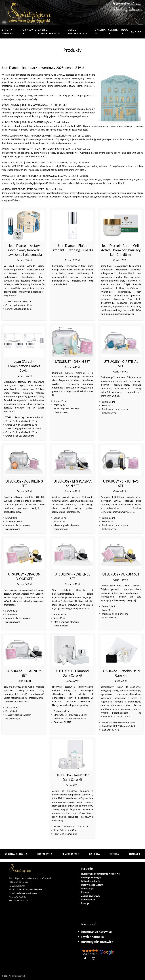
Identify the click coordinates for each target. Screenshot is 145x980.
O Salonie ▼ (29, 32)
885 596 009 (36, 889)
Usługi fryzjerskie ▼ (78, 32)
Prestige (85, 903)
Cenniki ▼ (114, 32)
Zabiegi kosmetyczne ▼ (49, 32)
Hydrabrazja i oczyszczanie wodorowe (100, 874)
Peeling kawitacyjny (91, 877)
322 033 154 (19, 889)
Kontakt (137, 32)
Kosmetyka (45, 854)
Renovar (85, 892)
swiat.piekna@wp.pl (27, 893)
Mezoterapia (88, 888)
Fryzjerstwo (71, 854)
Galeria (95, 854)
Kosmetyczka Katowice (97, 942)
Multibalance (88, 900)
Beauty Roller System (92, 885)
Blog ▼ (125, 32)
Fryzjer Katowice (93, 937)
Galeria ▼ (100, 32)
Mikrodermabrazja (91, 881)
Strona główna (8, 32)
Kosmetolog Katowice (96, 932)
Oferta (114, 854)
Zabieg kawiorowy (91, 896)
